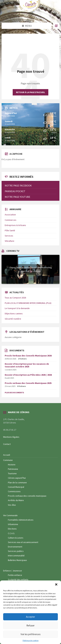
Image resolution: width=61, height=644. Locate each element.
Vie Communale (10, 515)
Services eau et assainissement (23, 542)
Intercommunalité (16, 556)
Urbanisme (13, 524)
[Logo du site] (31, 12)
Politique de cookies (31, 641)
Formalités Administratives (21, 520)
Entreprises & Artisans (15, 225)
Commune (8, 460)
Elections (12, 529)
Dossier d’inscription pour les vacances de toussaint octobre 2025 (27, 365)
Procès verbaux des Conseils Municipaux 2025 (28, 383)
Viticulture (10, 241)
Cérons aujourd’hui (17, 478)
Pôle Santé (10, 230)
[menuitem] (30, 186)
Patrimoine (13, 469)
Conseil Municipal (16, 487)
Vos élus (12, 505)
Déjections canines (14, 314)
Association (10, 215)
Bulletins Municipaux (17, 560)
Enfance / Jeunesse (13, 571)
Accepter (30, 617)
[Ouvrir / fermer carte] (56, 26)
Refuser (30, 625)
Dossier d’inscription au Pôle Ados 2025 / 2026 (28, 375)
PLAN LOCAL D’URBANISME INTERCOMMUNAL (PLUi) (28, 303)
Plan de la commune (17, 482)
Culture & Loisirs (16, 538)
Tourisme (12, 473)
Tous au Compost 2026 (15, 298)
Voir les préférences (31, 634)
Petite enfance (15, 575)
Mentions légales (11, 437)
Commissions (14, 491)
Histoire (12, 465)
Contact (7, 444)
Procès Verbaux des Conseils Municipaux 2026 (28, 356)
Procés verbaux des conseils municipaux (27, 496)
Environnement (15, 547)
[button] (56, 584)
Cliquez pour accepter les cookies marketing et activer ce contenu (30, 269)
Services (9, 236)
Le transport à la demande (17, 308)
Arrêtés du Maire (16, 500)
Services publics (16, 551)
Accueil (7, 455)
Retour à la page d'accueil (30, 92)
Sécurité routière (13, 319)
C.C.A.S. (11, 533)
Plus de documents (14, 393)
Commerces (11, 220)
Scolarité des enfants (18, 580)
